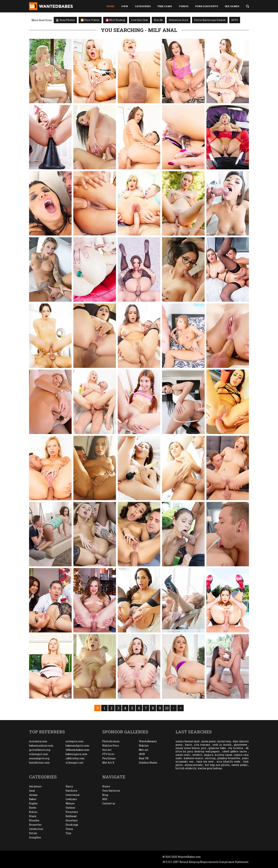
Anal (32, 791)
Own (125, 6)
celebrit (197, 755)
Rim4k (158, 20)
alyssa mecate (194, 765)
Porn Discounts (207, 6)
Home (110, 6)
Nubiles (144, 746)
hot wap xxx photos (217, 765)
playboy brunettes (229, 758)
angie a (209, 755)
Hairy (69, 786)
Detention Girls (179, 20)
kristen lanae (224, 755)
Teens (69, 829)
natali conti (183, 755)
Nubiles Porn (111, 746)
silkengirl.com (39, 754)
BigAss (33, 803)
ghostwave (241, 745)
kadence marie (193, 758)
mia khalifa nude (228, 761)
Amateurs (35, 786)
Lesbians (71, 799)
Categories (143, 6)
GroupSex (35, 837)
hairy (188, 745)
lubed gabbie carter (235, 751)
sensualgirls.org (39, 758)
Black (33, 816)
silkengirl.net (75, 763)
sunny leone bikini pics (191, 748)
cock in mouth (222, 745)
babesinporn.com (77, 754)
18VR (142, 754)
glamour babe (217, 748)
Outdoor (71, 808)
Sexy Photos (65, 20)
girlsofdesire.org (40, 750)
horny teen (224, 741)
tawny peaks (239, 765)
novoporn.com (75, 741)
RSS (105, 799)
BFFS (235, 20)
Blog (105, 795)
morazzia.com (38, 741)
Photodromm (111, 741)
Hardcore (71, 791)
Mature (70, 803)
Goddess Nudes (148, 763)
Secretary (72, 820)
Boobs (33, 808)
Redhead (71, 816)
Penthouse (109, 758)
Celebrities (36, 829)
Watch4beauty (148, 741)
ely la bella (236, 748)
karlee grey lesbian (210, 768)
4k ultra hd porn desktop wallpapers (212, 750)
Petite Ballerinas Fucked (210, 20)
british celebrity (186, 768)
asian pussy (209, 741)
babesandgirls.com (77, 746)
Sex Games (232, 6)
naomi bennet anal (188, 741)
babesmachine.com (41, 746)
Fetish (33, 833)
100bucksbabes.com (78, 750)
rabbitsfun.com (75, 758)
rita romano (202, 745)
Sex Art (107, 750)
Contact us (109, 803)
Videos (184, 6)
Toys (68, 833)
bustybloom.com (39, 763)
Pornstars (72, 812)
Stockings (72, 825)
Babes (33, 799)
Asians (33, 795)
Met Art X (108, 763)
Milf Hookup (116, 20)
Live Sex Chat (140, 20)
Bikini (33, 812)
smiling (210, 758)
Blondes (34, 820)
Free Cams (165, 6)
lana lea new (205, 761)
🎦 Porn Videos (90, 20)
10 (167, 708)
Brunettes (35, 825)
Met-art (144, 750)
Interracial (73, 795)
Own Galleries (111, 791)
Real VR (144, 758)
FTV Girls (108, 754)
